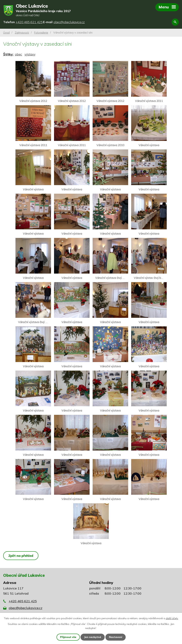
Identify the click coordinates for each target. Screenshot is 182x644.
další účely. (172, 618)
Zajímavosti (22, 33)
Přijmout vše (68, 637)
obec (18, 54)
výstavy (30, 54)
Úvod (6, 33)
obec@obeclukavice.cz (26, 608)
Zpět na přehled (21, 556)
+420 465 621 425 (23, 601)
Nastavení (116, 637)
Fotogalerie (41, 33)
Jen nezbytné (93, 637)
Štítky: (8, 54)
